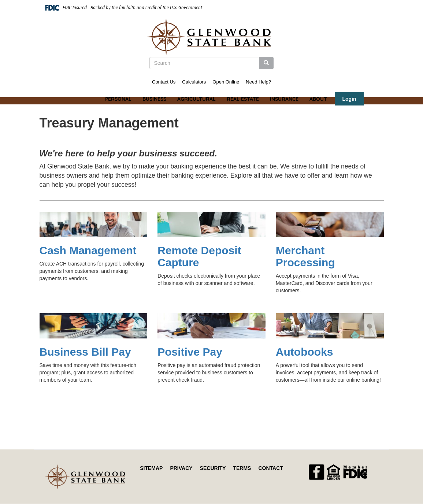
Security (213, 468)
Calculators (194, 82)
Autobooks (305, 352)
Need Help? (258, 82)
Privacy (181, 468)
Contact (270, 468)
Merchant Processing (305, 256)
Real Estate (243, 99)
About (318, 99)
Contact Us (164, 82)
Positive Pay (190, 352)
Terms (242, 468)
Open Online (226, 82)
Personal (118, 99)
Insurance (284, 99)
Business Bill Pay (85, 352)
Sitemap (151, 468)
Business (154, 99)
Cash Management (88, 250)
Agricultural (196, 99)
